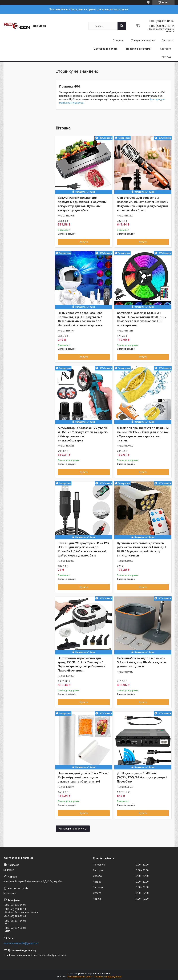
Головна (118, 41)
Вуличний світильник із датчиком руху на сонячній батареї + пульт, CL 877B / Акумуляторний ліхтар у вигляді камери (142, 549)
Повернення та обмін (139, 49)
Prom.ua (106, 974)
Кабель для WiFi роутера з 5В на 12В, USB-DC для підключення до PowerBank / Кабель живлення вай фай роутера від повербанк (84, 549)
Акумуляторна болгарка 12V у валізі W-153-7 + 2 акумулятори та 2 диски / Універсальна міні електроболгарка (83, 434)
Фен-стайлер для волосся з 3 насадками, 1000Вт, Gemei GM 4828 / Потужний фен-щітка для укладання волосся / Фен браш (143, 204)
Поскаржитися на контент (80, 977)
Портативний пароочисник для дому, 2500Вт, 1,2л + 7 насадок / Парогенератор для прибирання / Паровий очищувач (82, 664)
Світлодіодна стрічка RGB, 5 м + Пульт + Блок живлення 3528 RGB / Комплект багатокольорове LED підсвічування (142, 319)
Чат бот (167, 57)
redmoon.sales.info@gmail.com (21, 943)
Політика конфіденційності (108, 977)
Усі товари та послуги (71, 829)
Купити (84, 242)
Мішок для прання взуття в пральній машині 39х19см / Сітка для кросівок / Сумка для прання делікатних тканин (143, 434)
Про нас (166, 41)
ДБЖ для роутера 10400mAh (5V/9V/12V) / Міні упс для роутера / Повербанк (142, 777)
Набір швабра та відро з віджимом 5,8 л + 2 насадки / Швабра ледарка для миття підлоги (142, 662)
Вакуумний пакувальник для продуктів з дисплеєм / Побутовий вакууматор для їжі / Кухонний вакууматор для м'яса (82, 204)
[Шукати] (122, 26)
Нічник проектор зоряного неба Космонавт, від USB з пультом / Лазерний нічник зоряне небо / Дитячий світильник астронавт (80, 319)
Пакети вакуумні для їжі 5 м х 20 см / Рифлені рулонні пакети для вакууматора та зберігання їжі (83, 777)
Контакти (165, 49)
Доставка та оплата (106, 49)
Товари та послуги (142, 41)
